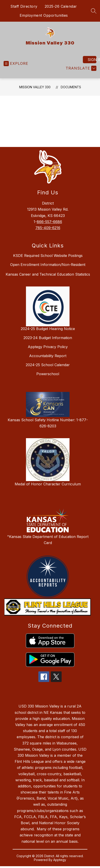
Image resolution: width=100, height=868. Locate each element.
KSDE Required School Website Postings (48, 256)
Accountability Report (48, 356)
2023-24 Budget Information (48, 338)
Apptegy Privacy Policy (48, 347)
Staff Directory (24, 6)
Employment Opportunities (44, 15)
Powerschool (48, 374)
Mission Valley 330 (35, 87)
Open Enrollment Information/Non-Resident (48, 265)
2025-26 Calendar (61, 6)
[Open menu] (16, 64)
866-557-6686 (49, 222)
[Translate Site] (80, 68)
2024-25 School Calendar (48, 365)
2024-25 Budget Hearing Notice (48, 329)
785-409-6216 (48, 228)
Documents (71, 87)
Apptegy (60, 860)
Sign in (92, 60)
